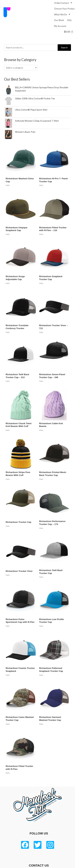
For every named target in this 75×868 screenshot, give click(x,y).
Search (64, 47)
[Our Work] (59, 20)
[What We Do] (62, 14)
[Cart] (69, 32)
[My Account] (60, 26)
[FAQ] (69, 20)
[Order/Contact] (63, 3)
